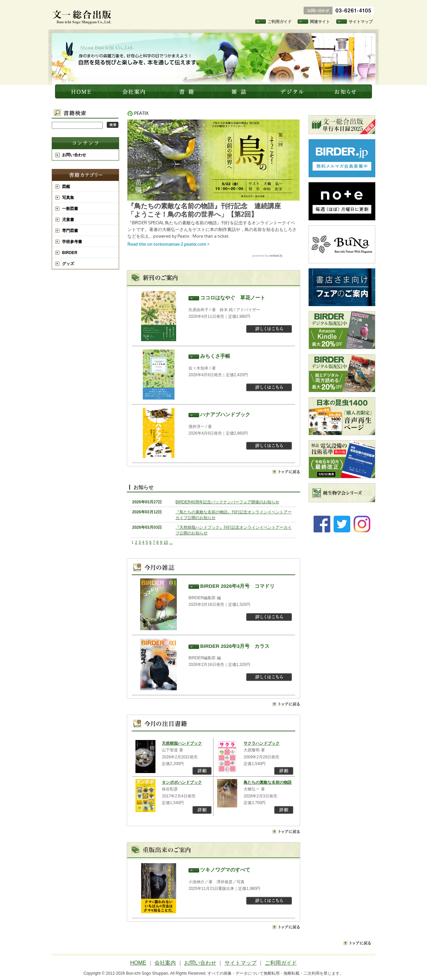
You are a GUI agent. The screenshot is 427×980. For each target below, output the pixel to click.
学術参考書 (72, 242)
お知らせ (346, 91)
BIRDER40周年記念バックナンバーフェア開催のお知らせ (227, 502)
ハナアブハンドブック (225, 414)
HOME (138, 963)
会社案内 (134, 91)
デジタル (293, 91)
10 (166, 542)
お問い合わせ (74, 155)
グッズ (68, 264)
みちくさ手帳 (215, 356)
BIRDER (70, 253)
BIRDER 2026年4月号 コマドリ (237, 586)
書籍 (187, 91)
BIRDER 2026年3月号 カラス (235, 646)
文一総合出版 (82, 91)
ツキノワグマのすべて (225, 870)
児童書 (68, 220)
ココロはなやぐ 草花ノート (233, 298)
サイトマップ (361, 22)
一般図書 (70, 209)
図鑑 (66, 187)
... (171, 542)
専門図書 (70, 231)
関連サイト (320, 22)
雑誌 (240, 91)
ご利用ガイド (280, 22)
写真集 (68, 198)
